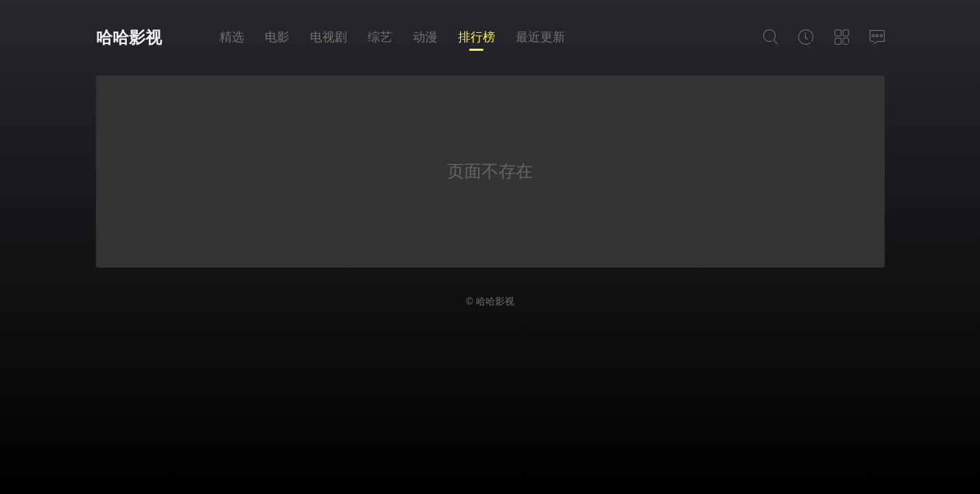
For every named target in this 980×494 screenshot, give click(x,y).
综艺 (380, 37)
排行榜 (477, 37)
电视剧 (328, 37)
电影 (277, 37)
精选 (232, 37)
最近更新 (540, 37)
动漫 (425, 37)
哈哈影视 (129, 37)
